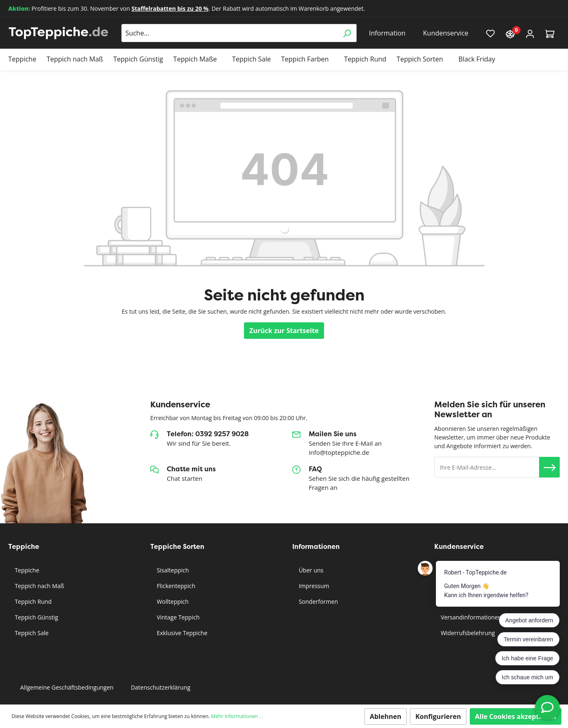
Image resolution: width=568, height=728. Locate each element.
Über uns (310, 570)
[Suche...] (230, 33)
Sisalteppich (172, 570)
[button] (549, 467)
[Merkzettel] (490, 33)
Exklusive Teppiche (181, 633)
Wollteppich (172, 602)
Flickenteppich (175, 586)
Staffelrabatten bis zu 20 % (170, 8)
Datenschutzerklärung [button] (161, 687)
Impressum (313, 586)
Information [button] (387, 33)
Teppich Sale (31, 633)
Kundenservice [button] (446, 33)
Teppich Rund (32, 602)
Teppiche (26, 570)
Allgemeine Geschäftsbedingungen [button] (67, 687)
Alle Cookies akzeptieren (516, 716)
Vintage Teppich (177, 617)
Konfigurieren (438, 716)
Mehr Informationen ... (237, 716)
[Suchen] (347, 33)
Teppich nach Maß (39, 586)
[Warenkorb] (550, 33)
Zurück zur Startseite (284, 331)
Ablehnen (386, 716)
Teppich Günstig (36, 617)
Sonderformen (318, 602)
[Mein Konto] (530, 33)
